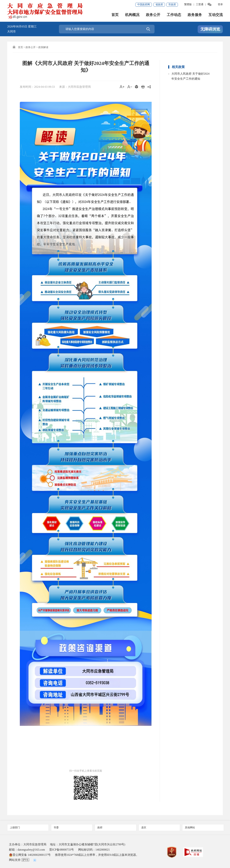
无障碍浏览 (210, 29)
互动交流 (216, 15)
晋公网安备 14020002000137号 (30, 855)
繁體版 (188, 4)
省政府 (159, 5)
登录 (220, 4)
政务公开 (153, 15)
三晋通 (200, 4)
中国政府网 (144, 5)
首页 (115, 15)
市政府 (172, 5)
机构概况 (132, 15)
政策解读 (43, 47)
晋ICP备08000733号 (62, 850)
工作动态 (174, 15)
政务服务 (195, 15)
